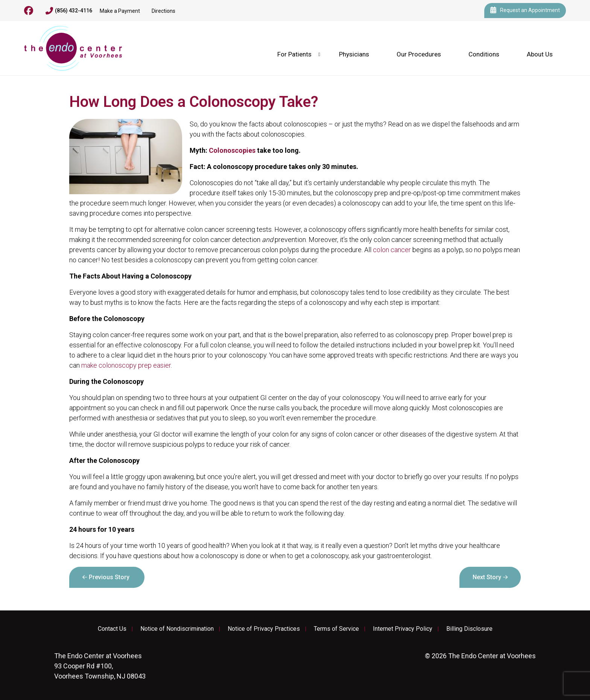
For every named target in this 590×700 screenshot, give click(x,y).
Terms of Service (336, 629)
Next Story (487, 577)
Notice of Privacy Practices (264, 629)
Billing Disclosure (469, 629)
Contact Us (112, 629)
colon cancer (392, 250)
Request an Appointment (525, 11)
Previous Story (109, 577)
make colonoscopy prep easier (126, 365)
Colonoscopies (232, 150)
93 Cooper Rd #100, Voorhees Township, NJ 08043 (100, 666)
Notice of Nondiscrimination (177, 629)
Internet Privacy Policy (403, 629)
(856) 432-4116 (69, 11)
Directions (163, 11)
